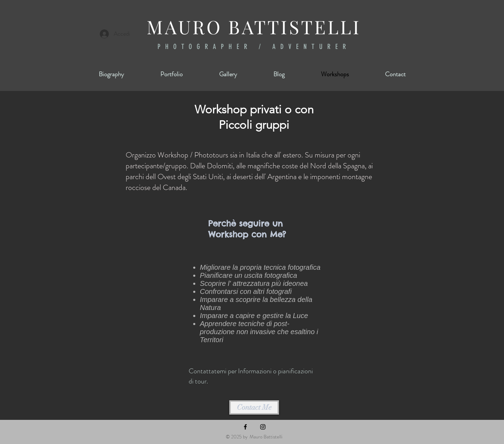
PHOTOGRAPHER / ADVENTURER (254, 47)
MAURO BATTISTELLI (254, 27)
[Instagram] (263, 427)
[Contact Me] (254, 407)
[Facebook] (245, 427)
